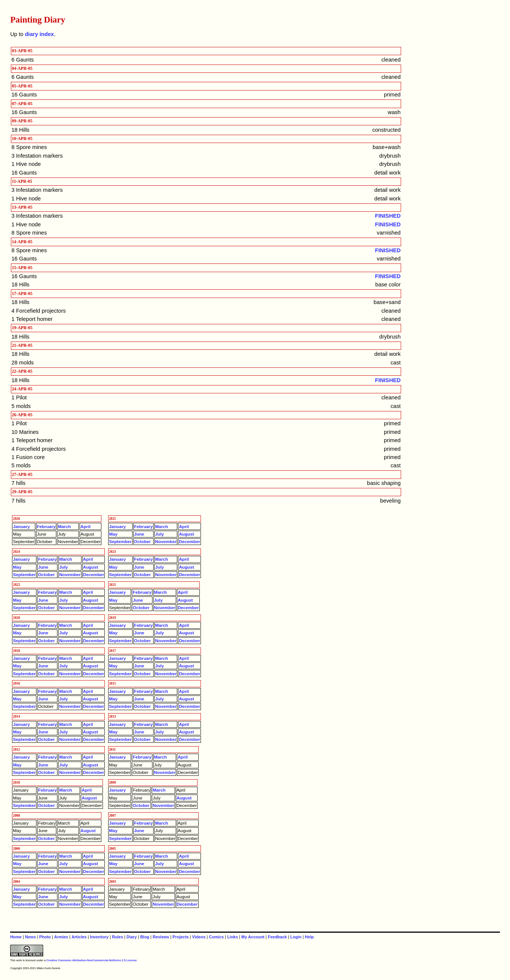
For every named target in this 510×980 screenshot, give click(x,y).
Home (16, 937)
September (120, 541)
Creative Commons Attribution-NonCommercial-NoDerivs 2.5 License (91, 960)
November (166, 541)
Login (296, 937)
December (189, 541)
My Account (253, 937)
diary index (39, 34)
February (46, 526)
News (31, 937)
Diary (132, 937)
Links (233, 937)
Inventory (99, 937)
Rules (118, 937)
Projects (180, 937)
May (113, 534)
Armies (61, 937)
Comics (216, 937)
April (85, 526)
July (159, 534)
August (186, 534)
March (64, 526)
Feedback (277, 937)
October (143, 541)
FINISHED (388, 216)
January (22, 526)
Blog (145, 937)
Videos (199, 937)
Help (309, 937)
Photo (45, 937)
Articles (79, 937)
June (139, 534)
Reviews (161, 937)
